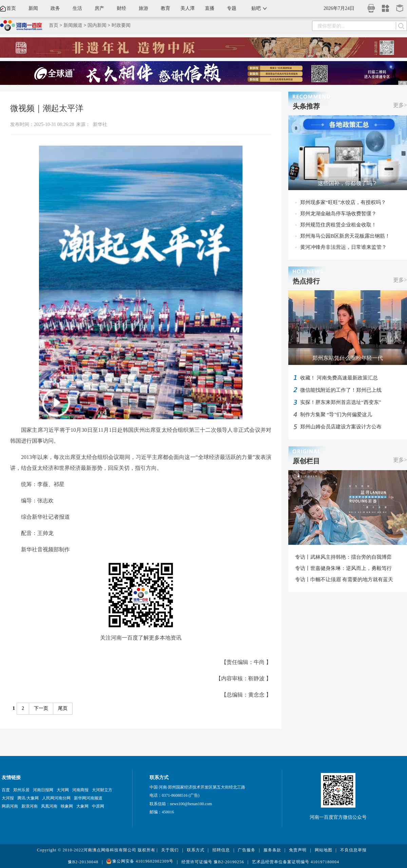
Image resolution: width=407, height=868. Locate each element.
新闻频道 (73, 25)
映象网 (67, 806)
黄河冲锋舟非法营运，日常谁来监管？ (343, 247)
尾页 (63, 708)
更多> (400, 105)
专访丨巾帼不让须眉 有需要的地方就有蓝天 (344, 579)
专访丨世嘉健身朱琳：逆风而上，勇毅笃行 (343, 568)
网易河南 (10, 806)
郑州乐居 (21, 790)
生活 (77, 8)
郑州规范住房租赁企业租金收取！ (338, 225)
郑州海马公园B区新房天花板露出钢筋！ (345, 236)
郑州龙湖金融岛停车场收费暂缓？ (338, 214)
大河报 (8, 798)
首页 (11, 8)
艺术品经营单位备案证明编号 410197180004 (296, 862)
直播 (210, 8)
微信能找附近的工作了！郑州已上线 (341, 390)
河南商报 (80, 790)
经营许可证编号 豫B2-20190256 (213, 862)
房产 (99, 8)
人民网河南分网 (56, 798)
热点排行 (306, 281)
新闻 (33, 8)
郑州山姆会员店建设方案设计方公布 (341, 427)
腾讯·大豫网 (28, 798)
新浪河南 (30, 806)
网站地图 (324, 850)
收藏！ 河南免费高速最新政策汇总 (339, 378)
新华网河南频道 (88, 798)
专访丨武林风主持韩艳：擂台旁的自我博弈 (343, 557)
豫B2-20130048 (83, 862)
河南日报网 (43, 790)
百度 (6, 790)
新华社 (100, 124)
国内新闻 (97, 25)
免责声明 (298, 850)
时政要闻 (121, 25)
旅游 (143, 8)
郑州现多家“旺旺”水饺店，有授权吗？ (343, 202)
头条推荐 (306, 106)
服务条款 (272, 850)
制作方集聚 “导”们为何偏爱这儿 (336, 414)
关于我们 (170, 850)
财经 (121, 8)
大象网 (82, 806)
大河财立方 (102, 790)
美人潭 (188, 8)
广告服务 (247, 850)
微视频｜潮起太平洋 (47, 108)
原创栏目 (306, 461)
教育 (166, 8)
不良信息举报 (353, 850)
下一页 (41, 708)
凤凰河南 (49, 806)
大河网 (63, 790)
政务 (55, 8)
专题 (232, 8)
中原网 (98, 806)
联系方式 (196, 850)
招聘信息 (221, 850)
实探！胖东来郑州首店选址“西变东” (341, 402)
